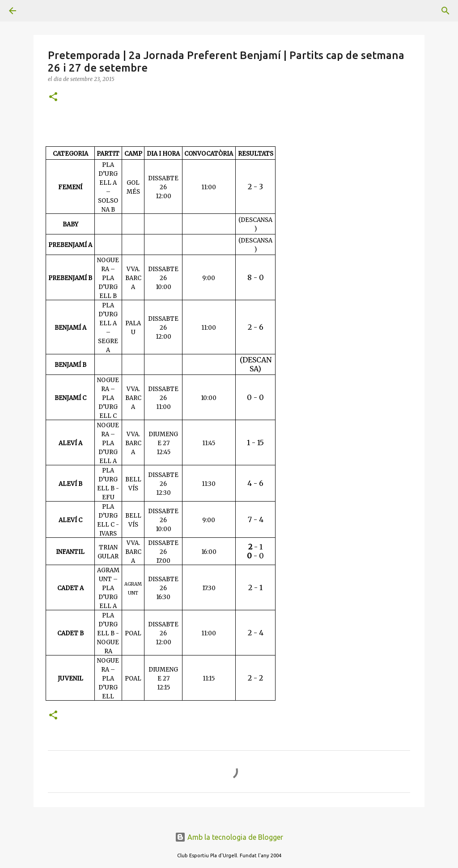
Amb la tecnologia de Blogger (229, 837)
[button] (53, 97)
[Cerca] (38, 11)
